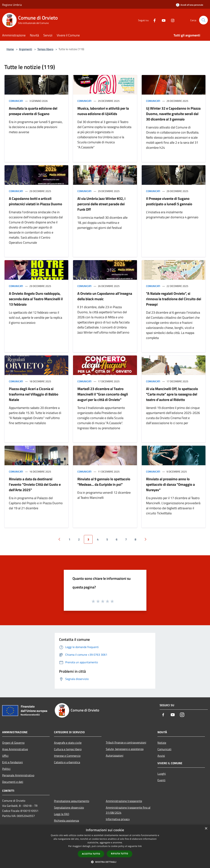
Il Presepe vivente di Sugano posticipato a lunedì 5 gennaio (169, 201)
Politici (6, 769)
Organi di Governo (13, 743)
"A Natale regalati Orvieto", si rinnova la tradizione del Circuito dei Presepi (174, 299)
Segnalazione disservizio (69, 807)
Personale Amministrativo (18, 775)
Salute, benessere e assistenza (125, 749)
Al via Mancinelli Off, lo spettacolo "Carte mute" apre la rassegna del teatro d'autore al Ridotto (172, 394)
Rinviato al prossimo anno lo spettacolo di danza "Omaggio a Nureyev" (170, 484)
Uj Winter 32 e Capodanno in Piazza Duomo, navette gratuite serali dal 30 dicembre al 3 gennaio (173, 114)
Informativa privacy (118, 819)
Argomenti (26, 49)
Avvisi (161, 756)
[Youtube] (162, 20)
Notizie (162, 743)
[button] (105, 862)
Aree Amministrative (15, 749)
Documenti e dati (13, 782)
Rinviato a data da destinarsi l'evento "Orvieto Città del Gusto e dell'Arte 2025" (35, 484)
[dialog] (105, 846)
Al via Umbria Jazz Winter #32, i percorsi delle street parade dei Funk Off (101, 204)
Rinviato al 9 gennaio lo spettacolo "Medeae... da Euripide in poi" (104, 482)
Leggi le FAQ (62, 814)
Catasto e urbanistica (67, 762)
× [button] (206, 829)
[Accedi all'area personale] (190, 5)
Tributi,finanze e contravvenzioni (126, 742)
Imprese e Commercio (67, 756)
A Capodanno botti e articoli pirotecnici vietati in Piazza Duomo (36, 201)
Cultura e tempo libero (68, 749)
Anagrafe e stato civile (68, 743)
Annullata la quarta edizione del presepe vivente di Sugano (33, 111)
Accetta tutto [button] (91, 854)
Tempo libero (45, 49)
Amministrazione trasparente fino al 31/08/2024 (128, 810)
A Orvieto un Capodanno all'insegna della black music (105, 296)
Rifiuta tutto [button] (119, 854)
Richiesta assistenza (66, 821)
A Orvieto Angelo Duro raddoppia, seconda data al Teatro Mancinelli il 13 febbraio (36, 299)
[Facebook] (153, 20)
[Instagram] (171, 20)
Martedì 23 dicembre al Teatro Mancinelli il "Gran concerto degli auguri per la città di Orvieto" (103, 394)
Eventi (161, 780)
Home (10, 49)
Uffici (5, 756)
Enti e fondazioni (13, 762)
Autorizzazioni (115, 755)
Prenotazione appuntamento (72, 801)
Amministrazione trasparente (124, 801)
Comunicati (16, 101)
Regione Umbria (12, 5)
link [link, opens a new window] (140, 846)
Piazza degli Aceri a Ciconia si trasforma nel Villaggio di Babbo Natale (34, 394)
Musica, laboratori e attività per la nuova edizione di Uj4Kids (103, 111)
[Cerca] (203, 20)
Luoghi (162, 774)
